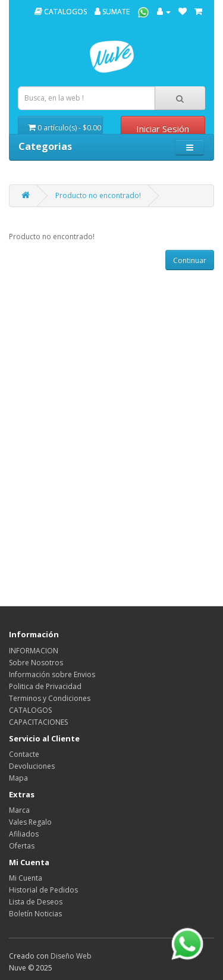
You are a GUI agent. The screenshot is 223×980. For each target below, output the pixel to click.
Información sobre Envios (52, 674)
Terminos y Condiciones (50, 698)
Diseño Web (71, 956)
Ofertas (22, 846)
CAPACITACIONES (38, 722)
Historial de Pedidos (43, 890)
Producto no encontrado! (98, 195)
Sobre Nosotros (36, 663)
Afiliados (24, 834)
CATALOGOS (61, 12)
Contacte (24, 754)
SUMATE (112, 12)
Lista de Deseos (36, 902)
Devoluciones (32, 766)
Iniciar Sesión (163, 129)
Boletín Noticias (35, 914)
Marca (19, 810)
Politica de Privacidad (45, 686)
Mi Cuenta (26, 878)
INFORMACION (34, 651)
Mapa (18, 778)
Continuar (190, 260)
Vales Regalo (30, 822)
